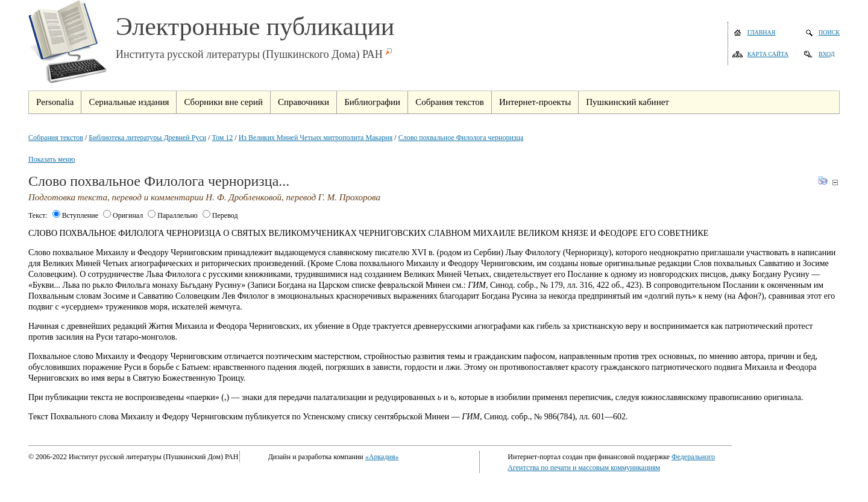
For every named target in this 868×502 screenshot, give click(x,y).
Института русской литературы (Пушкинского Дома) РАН (249, 54)
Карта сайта (768, 54)
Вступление (75, 215)
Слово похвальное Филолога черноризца (461, 138)
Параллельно (173, 215)
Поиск (829, 32)
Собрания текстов (56, 138)
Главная (762, 32)
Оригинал (123, 215)
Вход (827, 54)
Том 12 (223, 138)
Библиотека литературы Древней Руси (147, 138)
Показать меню (52, 159)
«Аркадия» (382, 457)
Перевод (220, 215)
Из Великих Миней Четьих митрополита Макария (316, 138)
